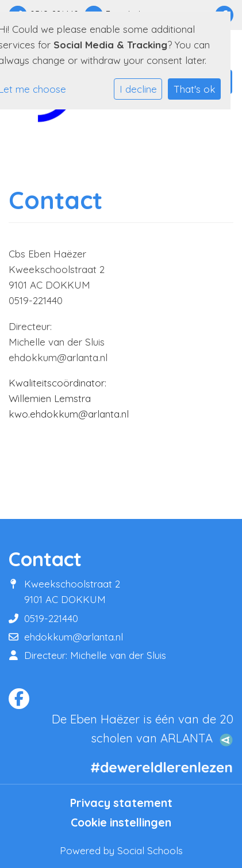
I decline (138, 89)
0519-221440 (51, 618)
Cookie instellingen (121, 822)
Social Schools (150, 850)
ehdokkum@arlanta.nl (74, 637)
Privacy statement (121, 803)
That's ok (195, 89)
